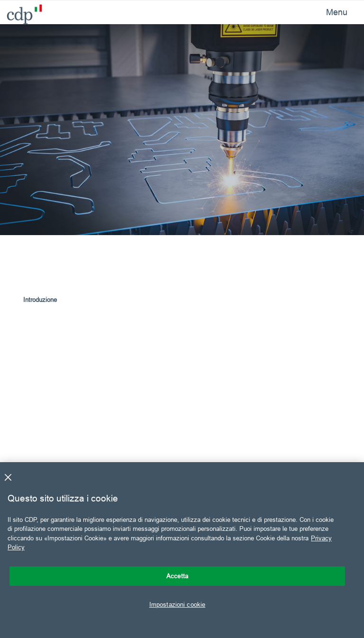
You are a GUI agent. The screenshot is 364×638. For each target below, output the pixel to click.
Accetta (177, 576)
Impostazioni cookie (177, 604)
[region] (182, 550)
